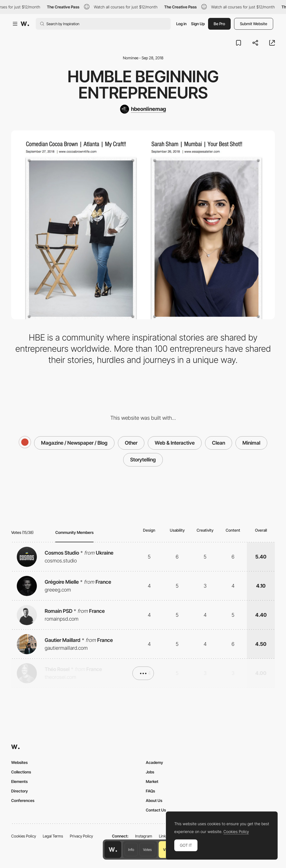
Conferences (23, 800)
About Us (154, 800)
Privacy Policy (81, 836)
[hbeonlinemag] (143, 109)
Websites (19, 762)
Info (131, 850)
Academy (154, 762)
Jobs (150, 772)
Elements (19, 781)
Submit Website (254, 24)
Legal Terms (53, 836)
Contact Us (156, 810)
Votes (147, 850)
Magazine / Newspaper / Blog (74, 443)
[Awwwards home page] (113, 850)
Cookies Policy (24, 836)
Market (152, 781)
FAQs (150, 791)
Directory (20, 791)
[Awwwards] (25, 24)
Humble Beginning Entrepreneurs (143, 84)
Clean (219, 443)
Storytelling (143, 460)
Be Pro (219, 24)
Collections (21, 772)
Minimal (251, 443)
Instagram (144, 836)
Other (131, 443)
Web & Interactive (175, 443)
